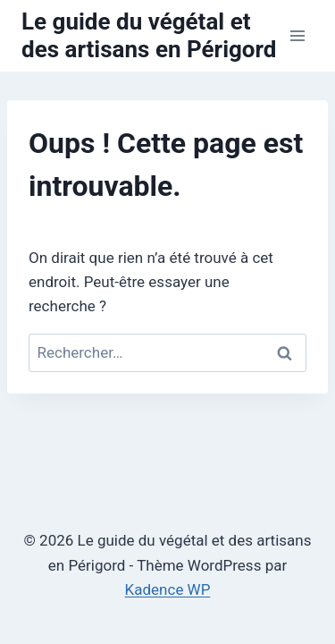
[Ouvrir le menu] (297, 35)
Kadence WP (168, 589)
